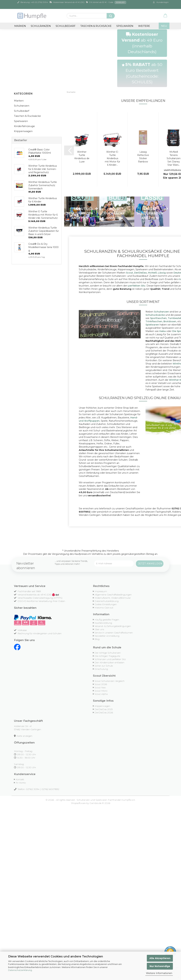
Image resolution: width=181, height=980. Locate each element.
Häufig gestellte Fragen (107, 620)
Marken (20, 26)
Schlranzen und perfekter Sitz (110, 659)
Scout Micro (101, 691)
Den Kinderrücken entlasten (109, 662)
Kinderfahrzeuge (24, 126)
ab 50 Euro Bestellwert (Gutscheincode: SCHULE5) (142, 73)
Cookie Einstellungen (106, 604)
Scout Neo (100, 687)
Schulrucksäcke (155, 315)
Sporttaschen (158, 318)
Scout (129, 273)
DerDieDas (140, 273)
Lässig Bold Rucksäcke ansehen (114, 211)
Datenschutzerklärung (20, 970)
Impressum (101, 591)
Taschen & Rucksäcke (96, 26)
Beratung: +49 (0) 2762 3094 (33, 2)
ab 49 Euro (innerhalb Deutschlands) (142, 43)
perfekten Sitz (137, 286)
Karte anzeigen (24, 736)
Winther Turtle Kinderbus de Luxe (82, 157)
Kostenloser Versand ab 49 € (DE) (67, 2)
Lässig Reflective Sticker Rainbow (143, 157)
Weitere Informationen (159, 973)
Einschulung (101, 669)
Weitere (144, 26)
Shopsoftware (78, 803)
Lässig (162, 273)
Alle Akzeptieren (160, 958)
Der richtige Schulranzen (108, 653)
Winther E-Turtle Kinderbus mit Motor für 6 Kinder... (112, 158)
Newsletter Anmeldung (107, 636)
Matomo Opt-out (104, 608)
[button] (165, 16)
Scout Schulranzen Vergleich (109, 681)
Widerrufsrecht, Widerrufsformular (113, 598)
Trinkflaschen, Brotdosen (161, 321)
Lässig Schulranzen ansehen (150, 213)
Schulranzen (41, 26)
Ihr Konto (21, 783)
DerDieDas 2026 (104, 713)
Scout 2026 (101, 684)
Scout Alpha (101, 694)
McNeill (152, 273)
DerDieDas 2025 (104, 709)
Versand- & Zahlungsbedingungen (113, 626)
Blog (97, 639)
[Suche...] (111, 16)
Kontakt (20, 779)
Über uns (99, 629)
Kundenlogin (161, 2)
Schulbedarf (66, 26)
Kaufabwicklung (103, 623)
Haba (163, 331)
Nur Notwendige (160, 966)
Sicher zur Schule (104, 666)
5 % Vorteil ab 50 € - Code (106, 2)
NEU (164, 26)
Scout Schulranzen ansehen (80, 213)
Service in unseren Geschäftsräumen (114, 633)
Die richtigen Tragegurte (107, 656)
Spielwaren (125, 26)
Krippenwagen (23, 131)
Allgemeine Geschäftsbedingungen (113, 595)
